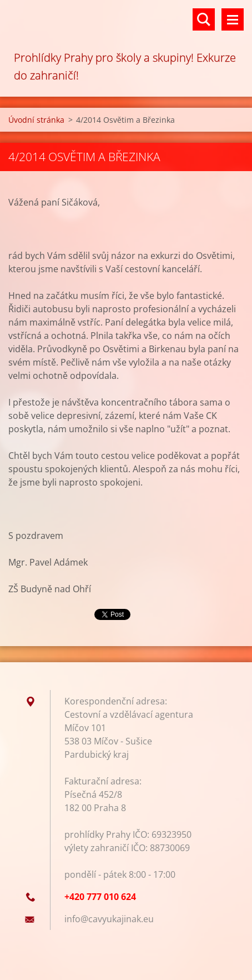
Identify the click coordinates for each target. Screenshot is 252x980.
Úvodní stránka (36, 120)
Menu (233, 19)
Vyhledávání (204, 19)
